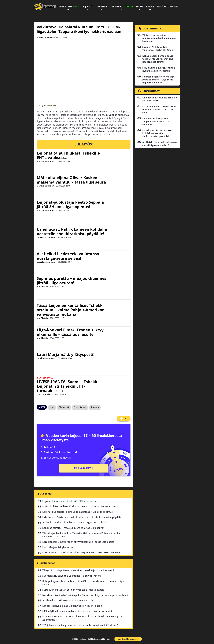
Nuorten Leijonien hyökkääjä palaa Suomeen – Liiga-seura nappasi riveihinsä (85, 595)
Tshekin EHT (68, 7)
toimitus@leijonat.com (128, 639)
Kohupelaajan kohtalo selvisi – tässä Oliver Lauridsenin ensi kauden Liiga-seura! (84, 583)
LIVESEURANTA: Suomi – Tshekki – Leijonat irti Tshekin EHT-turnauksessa (69, 386)
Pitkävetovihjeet (168, 7)
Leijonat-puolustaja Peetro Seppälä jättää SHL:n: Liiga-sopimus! (70, 204)
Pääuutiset (64, 407)
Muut (140, 7)
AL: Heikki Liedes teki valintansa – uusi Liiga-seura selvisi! (69, 256)
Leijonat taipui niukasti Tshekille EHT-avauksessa (68, 155)
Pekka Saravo (80, 407)
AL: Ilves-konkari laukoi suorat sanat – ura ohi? (68, 600)
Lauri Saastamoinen (46, 237)
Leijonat (87, 7)
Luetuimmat (47, 563)
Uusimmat (46, 494)
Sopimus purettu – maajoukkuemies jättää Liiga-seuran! (71, 281)
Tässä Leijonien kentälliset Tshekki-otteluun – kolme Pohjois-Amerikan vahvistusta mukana (71, 310)
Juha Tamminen (49, 106)
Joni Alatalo (42, 286)
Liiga (52, 407)
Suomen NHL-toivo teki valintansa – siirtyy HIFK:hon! (72, 576)
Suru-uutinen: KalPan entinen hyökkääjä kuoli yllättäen (73, 590)
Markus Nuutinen (45, 161)
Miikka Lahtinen (45, 37)
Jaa (124, 419)
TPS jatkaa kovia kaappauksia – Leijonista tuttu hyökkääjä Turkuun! (80, 625)
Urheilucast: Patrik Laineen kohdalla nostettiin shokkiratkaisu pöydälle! (72, 231)
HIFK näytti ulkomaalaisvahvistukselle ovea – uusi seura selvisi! (77, 611)
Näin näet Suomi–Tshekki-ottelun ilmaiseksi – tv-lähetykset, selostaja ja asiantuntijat (82, 618)
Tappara (95, 407)
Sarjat (150, 7)
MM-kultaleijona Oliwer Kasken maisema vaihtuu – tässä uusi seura (71, 180)
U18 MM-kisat (122, 7)
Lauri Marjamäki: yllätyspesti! (66, 354)
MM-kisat (101, 7)
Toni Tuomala (43, 394)
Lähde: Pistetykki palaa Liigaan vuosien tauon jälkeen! (72, 606)
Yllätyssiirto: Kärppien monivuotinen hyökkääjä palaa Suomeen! (78, 570)
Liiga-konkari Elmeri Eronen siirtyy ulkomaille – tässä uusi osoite (70, 332)
